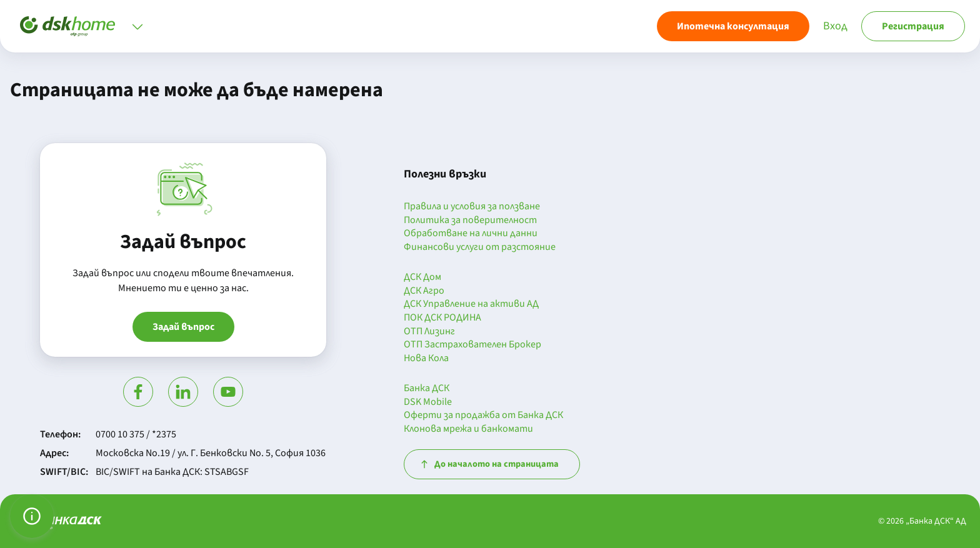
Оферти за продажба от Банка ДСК (483, 416)
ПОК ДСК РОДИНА (442, 318)
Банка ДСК (427, 389)
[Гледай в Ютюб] (228, 392)
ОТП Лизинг (429, 332)
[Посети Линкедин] (183, 392)
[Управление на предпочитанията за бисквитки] (32, 516)
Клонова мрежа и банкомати (468, 429)
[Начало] (67, 26)
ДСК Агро (424, 291)
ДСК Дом (422, 277)
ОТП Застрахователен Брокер (472, 345)
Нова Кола (426, 359)
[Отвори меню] (137, 26)
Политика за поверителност (470, 221)
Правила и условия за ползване (472, 207)
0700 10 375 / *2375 (136, 434)
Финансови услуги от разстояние (480, 247)
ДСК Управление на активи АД (471, 304)
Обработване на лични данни (471, 234)
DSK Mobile (428, 402)
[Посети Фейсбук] (138, 392)
